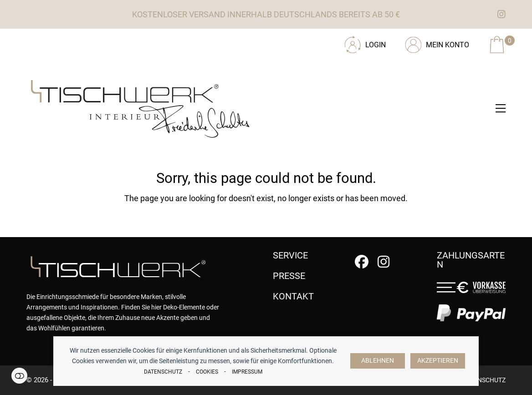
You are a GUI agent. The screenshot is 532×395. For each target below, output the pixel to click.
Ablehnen (378, 361)
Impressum (247, 372)
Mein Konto (448, 45)
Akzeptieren (438, 361)
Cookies (207, 372)
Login (376, 45)
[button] (501, 108)
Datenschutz (163, 372)
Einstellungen (19, 376)
